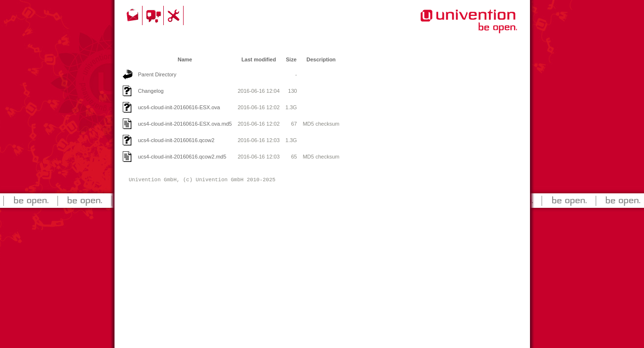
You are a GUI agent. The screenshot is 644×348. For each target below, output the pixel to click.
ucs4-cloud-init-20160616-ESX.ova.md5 (185, 124)
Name (185, 59)
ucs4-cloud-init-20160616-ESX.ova (179, 107)
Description (321, 59)
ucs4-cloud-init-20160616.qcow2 (176, 140)
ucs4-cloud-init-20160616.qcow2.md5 (182, 157)
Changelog (151, 91)
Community (154, 15)
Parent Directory (157, 74)
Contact (133, 15)
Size (291, 59)
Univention (449, 27)
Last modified (259, 59)
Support (175, 15)
